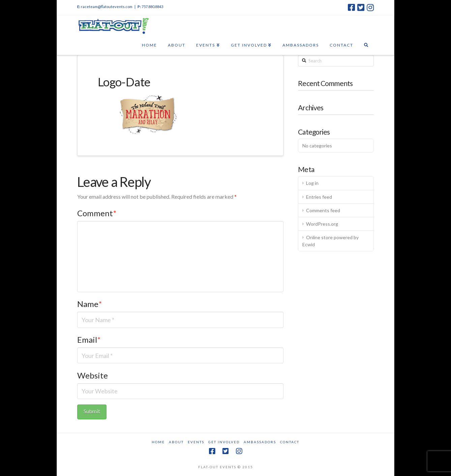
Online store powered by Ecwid (330, 241)
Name (89, 304)
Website (93, 375)
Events (196, 442)
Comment (97, 213)
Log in (312, 183)
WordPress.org (322, 224)
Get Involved (224, 442)
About (176, 442)
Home (158, 442)
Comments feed (323, 210)
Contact (290, 442)
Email (89, 340)
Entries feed (319, 197)
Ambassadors (260, 442)
